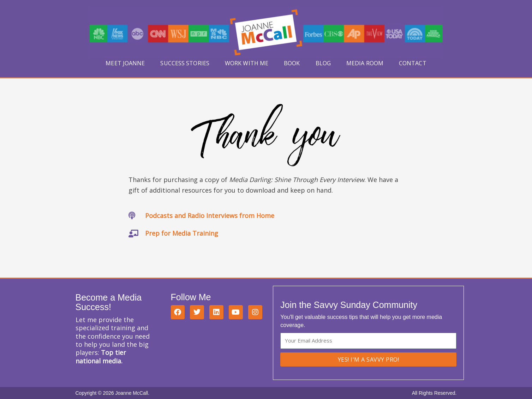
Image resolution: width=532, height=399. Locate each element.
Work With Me (247, 63)
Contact (413, 63)
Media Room (365, 63)
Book (292, 63)
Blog (323, 63)
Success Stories (185, 63)
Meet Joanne (125, 63)
